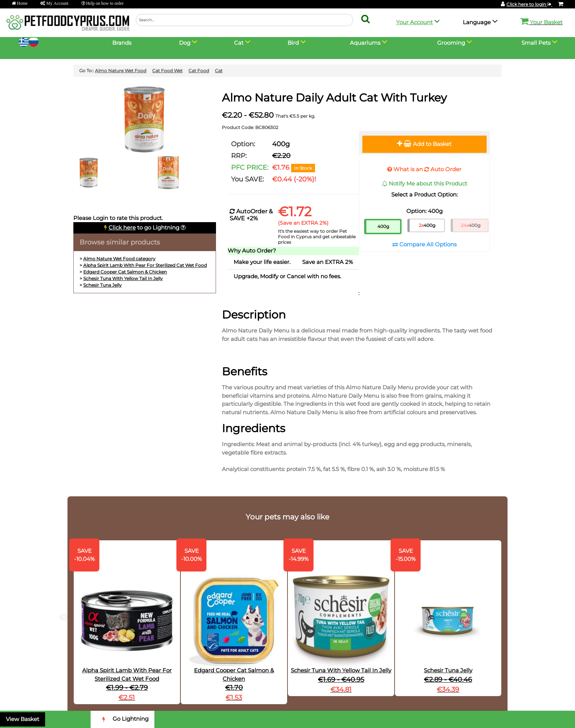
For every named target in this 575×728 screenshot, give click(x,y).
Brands (122, 43)
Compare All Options (424, 244)
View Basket (23, 719)
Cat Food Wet (167, 71)
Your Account (414, 22)
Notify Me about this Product (424, 183)
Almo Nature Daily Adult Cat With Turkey (334, 98)
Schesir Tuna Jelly (102, 285)
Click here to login (529, 4)
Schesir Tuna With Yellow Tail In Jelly (123, 278)
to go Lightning (144, 227)
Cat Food (199, 71)
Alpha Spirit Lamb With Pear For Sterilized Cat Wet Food (145, 265)
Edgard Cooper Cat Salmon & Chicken (125, 272)
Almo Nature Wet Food (121, 71)
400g (383, 226)
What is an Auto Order (424, 169)
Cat (219, 71)
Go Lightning (122, 719)
